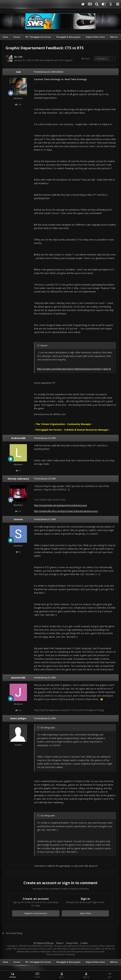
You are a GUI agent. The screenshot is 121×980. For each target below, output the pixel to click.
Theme (60, 943)
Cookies (84, 943)
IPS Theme (38, 943)
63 (18, 552)
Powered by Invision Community (60, 954)
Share (86, 59)
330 (18, 710)
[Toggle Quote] (39, 345)
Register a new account (36, 913)
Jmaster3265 (18, 678)
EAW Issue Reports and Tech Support (53, 60)
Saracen (18, 519)
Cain (20, 57)
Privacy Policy (72, 943)
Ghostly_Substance (18, 479)
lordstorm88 (18, 438)
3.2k (18, 104)
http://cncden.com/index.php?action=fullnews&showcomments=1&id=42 (74, 369)
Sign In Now (85, 913)
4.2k (18, 511)
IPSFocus (50, 943)
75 (18, 471)
